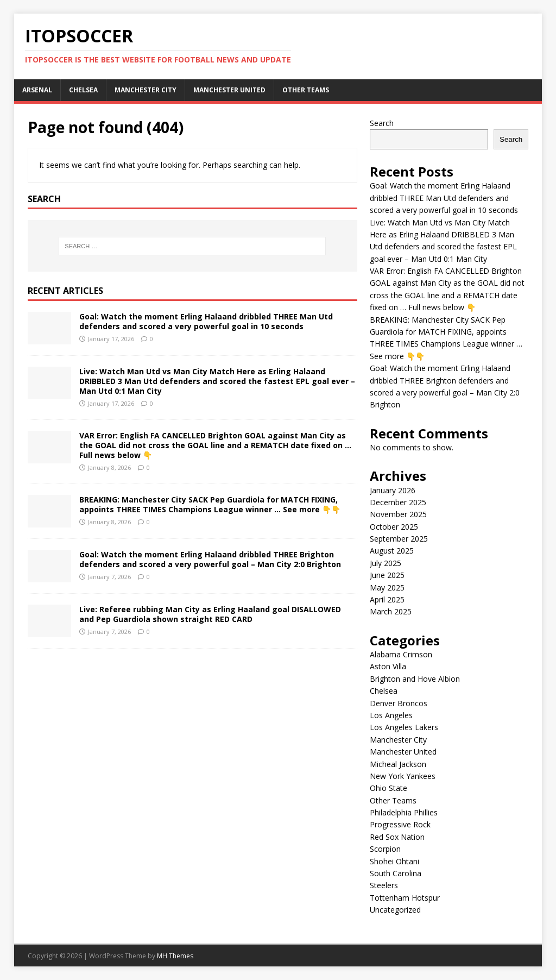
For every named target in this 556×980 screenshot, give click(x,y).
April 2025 (387, 599)
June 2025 (387, 575)
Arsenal (37, 90)
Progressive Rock (400, 824)
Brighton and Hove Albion (415, 679)
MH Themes (175, 956)
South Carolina (396, 873)
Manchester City (146, 90)
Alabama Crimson (401, 654)
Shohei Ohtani (394, 861)
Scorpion (385, 849)
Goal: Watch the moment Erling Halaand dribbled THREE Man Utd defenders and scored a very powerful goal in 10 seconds (206, 321)
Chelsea (83, 90)
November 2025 (398, 514)
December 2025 (398, 502)
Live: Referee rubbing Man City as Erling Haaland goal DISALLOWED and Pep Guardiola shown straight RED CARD (210, 614)
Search (382, 123)
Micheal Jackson (398, 764)
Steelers (384, 885)
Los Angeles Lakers (404, 727)
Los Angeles (391, 715)
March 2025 (391, 611)
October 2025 (394, 527)
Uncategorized (395, 910)
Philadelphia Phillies (404, 812)
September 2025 (399, 539)
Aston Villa (388, 666)
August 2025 (392, 551)
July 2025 (386, 563)
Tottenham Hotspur (405, 898)
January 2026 (393, 490)
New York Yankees (403, 776)
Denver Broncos (399, 703)
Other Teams (306, 90)
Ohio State (388, 788)
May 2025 (387, 588)
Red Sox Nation (397, 837)
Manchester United (229, 90)
